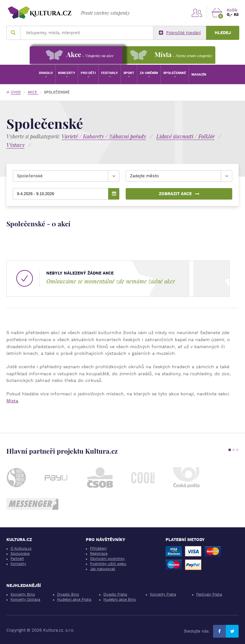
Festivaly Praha (209, 594)
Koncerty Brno (23, 594)
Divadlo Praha (115, 594)
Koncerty (67, 73)
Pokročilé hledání (180, 33)
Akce (33, 92)
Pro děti (88, 73)
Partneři (17, 559)
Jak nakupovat (103, 569)
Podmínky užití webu (108, 564)
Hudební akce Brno (120, 600)
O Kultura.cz (21, 549)
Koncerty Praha (163, 594)
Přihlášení (98, 549)
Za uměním (149, 73)
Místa (12, 401)
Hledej (223, 33)
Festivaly (110, 73)
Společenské (175, 73)
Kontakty (18, 564)
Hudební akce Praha (74, 600)
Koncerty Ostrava (25, 600)
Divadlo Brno (68, 594)
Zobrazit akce (179, 194)
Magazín (199, 74)
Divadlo (46, 73)
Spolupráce (20, 554)
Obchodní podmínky (107, 559)
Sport (129, 73)
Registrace (99, 554)
